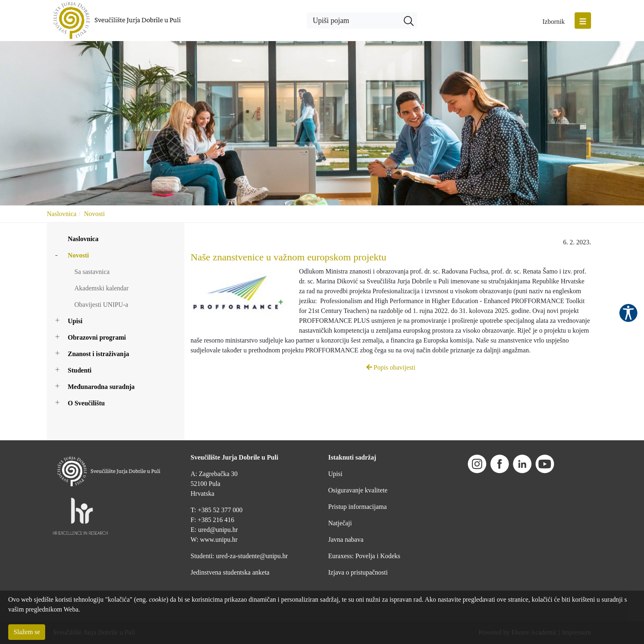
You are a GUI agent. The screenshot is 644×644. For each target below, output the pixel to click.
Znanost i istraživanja (98, 354)
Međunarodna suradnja (101, 387)
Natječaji (340, 523)
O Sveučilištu (86, 403)
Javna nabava (346, 539)
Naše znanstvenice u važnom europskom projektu (289, 257)
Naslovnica (62, 214)
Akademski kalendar (101, 288)
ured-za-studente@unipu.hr (252, 556)
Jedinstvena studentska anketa (230, 572)
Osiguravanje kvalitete (358, 490)
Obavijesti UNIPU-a (101, 305)
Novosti (94, 214)
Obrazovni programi (97, 337)
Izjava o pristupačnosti (358, 572)
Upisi (75, 321)
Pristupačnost (628, 313)
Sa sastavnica (92, 272)
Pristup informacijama (358, 507)
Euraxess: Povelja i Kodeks (364, 556)
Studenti (80, 370)
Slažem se (27, 632)
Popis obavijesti (391, 367)
